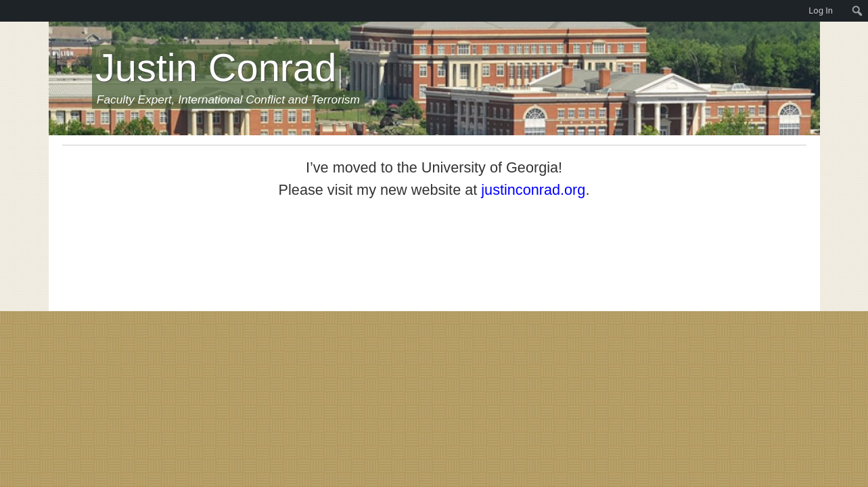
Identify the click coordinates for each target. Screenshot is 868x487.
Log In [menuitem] (821, 10)
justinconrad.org (533, 190)
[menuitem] (7, 11)
